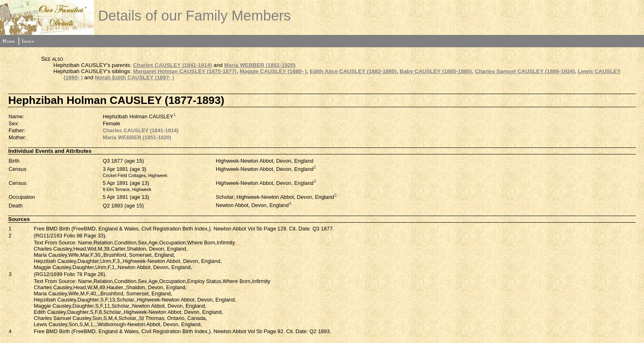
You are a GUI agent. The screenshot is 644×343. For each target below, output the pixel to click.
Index (28, 41)
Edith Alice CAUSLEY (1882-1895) (353, 71)
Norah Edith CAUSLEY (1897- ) (134, 77)
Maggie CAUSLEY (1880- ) (273, 71)
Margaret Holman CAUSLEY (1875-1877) (185, 71)
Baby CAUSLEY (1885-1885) (436, 71)
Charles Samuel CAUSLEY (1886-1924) (525, 71)
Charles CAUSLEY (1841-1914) (172, 65)
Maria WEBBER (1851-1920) (260, 65)
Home (9, 41)
